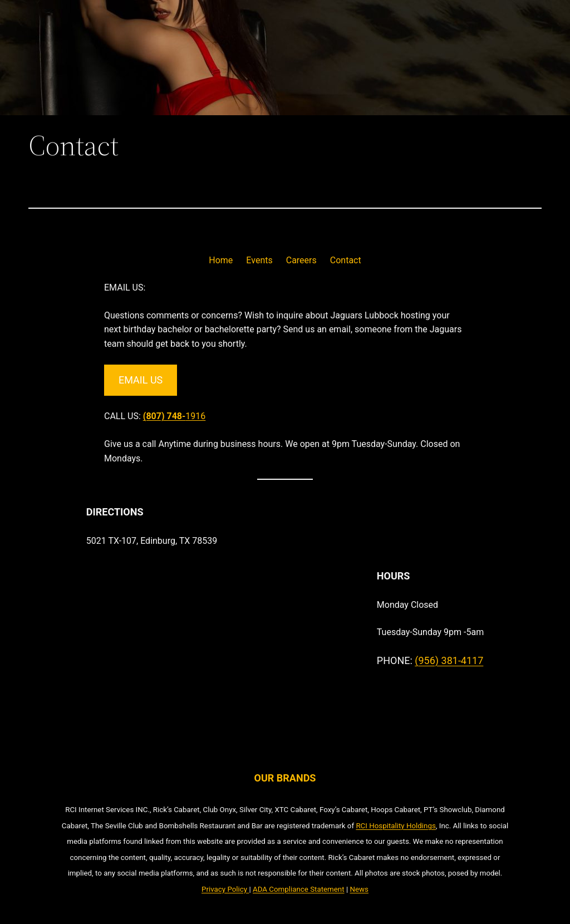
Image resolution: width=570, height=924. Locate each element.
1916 (175, 416)
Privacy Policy (224, 889)
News (359, 889)
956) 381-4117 (451, 660)
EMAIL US (141, 380)
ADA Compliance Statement (299, 889)
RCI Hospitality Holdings (395, 826)
